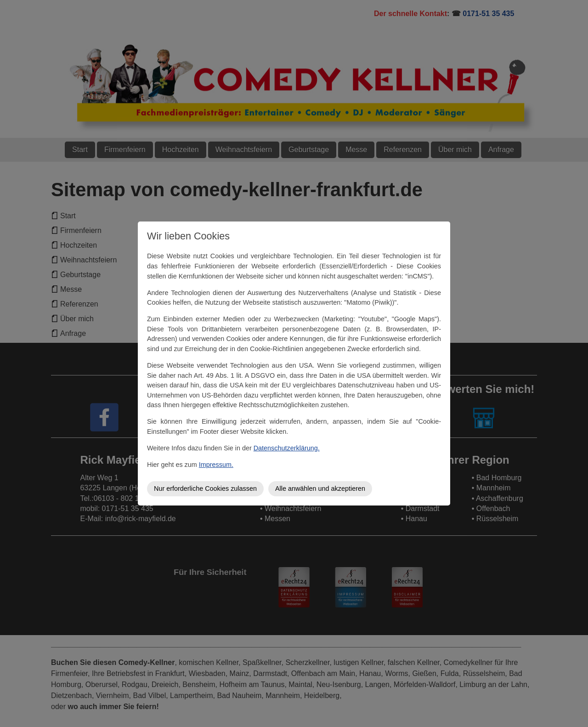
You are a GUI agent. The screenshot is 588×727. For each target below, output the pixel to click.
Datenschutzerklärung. (287, 448)
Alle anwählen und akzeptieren (320, 488)
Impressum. (216, 465)
